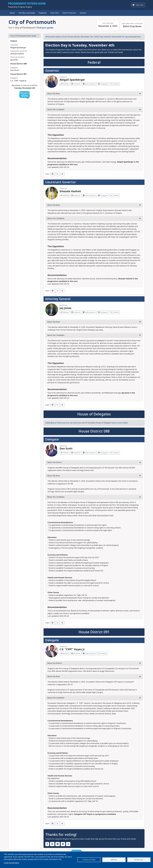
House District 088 (19, 64)
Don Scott (66, 449)
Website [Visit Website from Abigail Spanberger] (65, 84)
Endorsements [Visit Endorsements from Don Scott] (89, 453)
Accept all (139, 860)
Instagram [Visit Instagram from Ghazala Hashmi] (103, 195)
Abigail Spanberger (72, 80)
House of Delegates (94, 414)
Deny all (114, 860)
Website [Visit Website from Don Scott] (65, 453)
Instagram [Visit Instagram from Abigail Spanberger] (103, 84)
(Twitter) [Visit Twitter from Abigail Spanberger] (115, 84)
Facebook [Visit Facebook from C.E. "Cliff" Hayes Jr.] (76, 653)
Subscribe (138, 5)
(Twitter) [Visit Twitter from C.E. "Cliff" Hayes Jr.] (102, 653)
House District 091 (19, 74)
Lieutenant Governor (61, 182)
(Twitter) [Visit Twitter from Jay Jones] (115, 312)
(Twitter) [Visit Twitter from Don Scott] (115, 453)
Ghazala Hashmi (70, 191)
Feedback (43, 13)
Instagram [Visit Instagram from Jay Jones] (103, 312)
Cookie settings (89, 860)
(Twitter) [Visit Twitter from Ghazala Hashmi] (115, 195)
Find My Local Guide (27, 13)
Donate (83, 13)
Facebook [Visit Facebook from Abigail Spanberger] (76, 84)
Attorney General (58, 299)
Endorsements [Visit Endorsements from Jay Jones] (89, 312)
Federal (14, 41)
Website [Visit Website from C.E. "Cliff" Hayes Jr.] (65, 653)
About (12, 13)
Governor (52, 71)
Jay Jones (65, 308)
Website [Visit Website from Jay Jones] (65, 312)
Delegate (52, 439)
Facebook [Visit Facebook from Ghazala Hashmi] (76, 195)
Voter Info (54, 13)
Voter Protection (69, 13)
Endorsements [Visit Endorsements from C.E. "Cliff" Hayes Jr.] (89, 653)
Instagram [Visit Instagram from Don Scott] (103, 453)
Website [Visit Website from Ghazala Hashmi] (65, 195)
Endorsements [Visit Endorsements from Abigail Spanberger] (89, 84)
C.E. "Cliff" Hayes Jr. (72, 649)
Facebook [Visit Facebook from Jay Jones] (76, 312)
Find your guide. (45, 28)
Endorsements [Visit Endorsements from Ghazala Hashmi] (89, 195)
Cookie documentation (11, 863)
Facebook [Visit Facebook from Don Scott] (76, 453)
